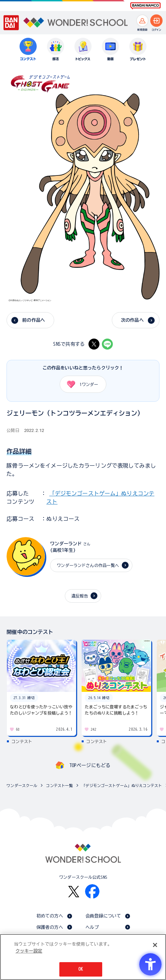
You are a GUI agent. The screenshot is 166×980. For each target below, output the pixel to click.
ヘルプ (92, 927)
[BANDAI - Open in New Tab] (11, 23)
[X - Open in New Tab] (94, 344)
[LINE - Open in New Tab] (107, 344)
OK (81, 969)
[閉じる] (155, 945)
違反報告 (80, 596)
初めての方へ (50, 916)
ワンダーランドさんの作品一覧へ (88, 565)
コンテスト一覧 (59, 785)
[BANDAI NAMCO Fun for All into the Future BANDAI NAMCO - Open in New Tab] (145, 6)
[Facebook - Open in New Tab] (92, 891)
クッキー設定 (29, 951)
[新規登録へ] (142, 21)
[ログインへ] (156, 21)
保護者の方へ (50, 927)
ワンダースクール (22, 785)
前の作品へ (34, 320)
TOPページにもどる (90, 765)
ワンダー (80, 384)
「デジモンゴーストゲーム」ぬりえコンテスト (122, 785)
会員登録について (103, 916)
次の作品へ (132, 320)
